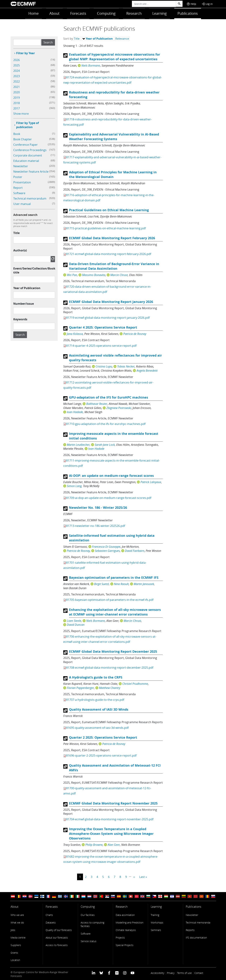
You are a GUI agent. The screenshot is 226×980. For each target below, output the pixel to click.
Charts (49, 915)
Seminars (156, 930)
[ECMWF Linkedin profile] (94, 973)
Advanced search (25, 215)
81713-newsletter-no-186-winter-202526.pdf (96, 526)
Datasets (51, 922)
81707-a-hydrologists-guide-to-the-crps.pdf (95, 700)
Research (134, 13)
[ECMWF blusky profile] (101, 973)
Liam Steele (74, 621)
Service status (89, 941)
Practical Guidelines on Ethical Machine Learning (109, 210)
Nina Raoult (121, 584)
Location (15, 960)
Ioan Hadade (75, 412)
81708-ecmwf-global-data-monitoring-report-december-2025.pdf (110, 668)
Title (16, 233)
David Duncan (76, 625)
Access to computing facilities (92, 924)
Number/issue (24, 304)
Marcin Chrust (119, 275)
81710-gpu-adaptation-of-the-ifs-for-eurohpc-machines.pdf (106, 424)
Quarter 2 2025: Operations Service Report (103, 737)
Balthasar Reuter (97, 404)
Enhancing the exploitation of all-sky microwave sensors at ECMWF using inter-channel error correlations (115, 612)
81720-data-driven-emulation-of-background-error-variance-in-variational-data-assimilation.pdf (107, 289)
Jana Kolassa (75, 334)
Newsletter (192, 915)
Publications (188, 13)
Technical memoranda (198, 922)
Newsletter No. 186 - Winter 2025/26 (98, 508)
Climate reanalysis (126, 930)
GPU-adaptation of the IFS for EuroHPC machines (109, 397)
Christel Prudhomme (135, 684)
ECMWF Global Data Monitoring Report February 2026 (112, 238)
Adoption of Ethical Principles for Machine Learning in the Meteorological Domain (113, 175)
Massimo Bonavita (94, 275)
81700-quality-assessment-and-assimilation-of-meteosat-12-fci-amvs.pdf (107, 791)
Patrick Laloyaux (151, 482)
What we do (17, 922)
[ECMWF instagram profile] (125, 973)
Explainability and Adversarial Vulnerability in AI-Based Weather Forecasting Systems (114, 137)
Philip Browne (94, 845)
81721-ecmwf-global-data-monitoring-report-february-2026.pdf (109, 254)
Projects (120, 938)
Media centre (18, 938)
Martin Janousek (144, 584)
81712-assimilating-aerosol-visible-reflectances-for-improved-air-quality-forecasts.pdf (108, 385)
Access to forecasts (57, 945)
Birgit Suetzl (102, 584)
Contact (199, 973)
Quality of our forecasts (59, 930)
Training (155, 915)
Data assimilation (125, 915)
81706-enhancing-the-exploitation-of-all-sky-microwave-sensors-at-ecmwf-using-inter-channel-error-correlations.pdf (110, 639)
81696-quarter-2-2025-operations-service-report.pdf (101, 756)
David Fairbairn (135, 551)
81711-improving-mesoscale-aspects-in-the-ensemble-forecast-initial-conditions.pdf (111, 463)
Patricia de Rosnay (135, 334)
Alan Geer (114, 845)
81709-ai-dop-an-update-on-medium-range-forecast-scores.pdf (109, 498)
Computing (106, 13)
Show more (21, 114)
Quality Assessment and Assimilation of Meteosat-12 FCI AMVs (115, 768)
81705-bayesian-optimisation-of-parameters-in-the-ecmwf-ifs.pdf (110, 600)
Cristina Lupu (104, 366)
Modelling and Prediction (130, 922)
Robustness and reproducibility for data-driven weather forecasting (114, 95)
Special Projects (125, 945)
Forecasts (78, 13)
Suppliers (16, 945)
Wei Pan (72, 275)
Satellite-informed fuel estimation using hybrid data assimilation (112, 538)
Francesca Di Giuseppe (106, 547)
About (54, 13)
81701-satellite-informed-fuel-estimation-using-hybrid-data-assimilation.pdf (105, 565)
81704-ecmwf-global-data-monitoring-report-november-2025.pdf (110, 819)
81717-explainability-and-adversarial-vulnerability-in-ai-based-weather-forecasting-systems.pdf (112, 160)
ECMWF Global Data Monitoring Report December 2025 (113, 652)
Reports (190, 930)
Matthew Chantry (110, 688)
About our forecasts (57, 938)
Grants (14, 953)
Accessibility (157, 973)
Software (86, 934)
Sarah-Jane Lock (105, 445)
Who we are (17, 915)
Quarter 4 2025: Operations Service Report (103, 327)
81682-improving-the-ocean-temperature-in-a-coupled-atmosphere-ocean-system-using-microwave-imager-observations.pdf (111, 859)
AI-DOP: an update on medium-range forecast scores (111, 476)
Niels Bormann (91, 66)
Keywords (20, 319)
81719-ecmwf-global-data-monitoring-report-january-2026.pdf (108, 318)
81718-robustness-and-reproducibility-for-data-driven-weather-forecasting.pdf (108, 122)
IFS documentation (196, 938)
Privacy (171, 973)
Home (34, 13)
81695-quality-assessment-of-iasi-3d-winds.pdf (97, 728)
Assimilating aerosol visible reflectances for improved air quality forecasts (115, 358)
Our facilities (88, 915)
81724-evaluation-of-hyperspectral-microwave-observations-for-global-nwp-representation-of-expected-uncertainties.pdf (113, 80)
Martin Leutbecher (78, 445)
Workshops (157, 922)
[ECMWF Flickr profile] (117, 973)
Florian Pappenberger (80, 688)
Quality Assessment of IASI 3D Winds (99, 709)
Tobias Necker (126, 366)
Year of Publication (27, 288)
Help (191, 4)
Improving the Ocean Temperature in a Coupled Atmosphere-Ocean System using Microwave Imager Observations (111, 834)
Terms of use (184, 973)
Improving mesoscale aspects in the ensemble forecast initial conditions (114, 436)
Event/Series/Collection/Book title (34, 271)
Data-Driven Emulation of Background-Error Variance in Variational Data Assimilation (114, 266)
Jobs (13, 930)
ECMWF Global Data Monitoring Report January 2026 (111, 302)
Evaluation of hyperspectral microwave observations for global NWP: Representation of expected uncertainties (115, 57)
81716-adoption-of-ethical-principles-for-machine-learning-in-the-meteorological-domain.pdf (109, 198)
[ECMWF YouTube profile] (132, 973)
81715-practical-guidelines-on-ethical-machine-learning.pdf (106, 228)
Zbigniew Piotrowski (119, 408)
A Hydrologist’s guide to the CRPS (96, 677)
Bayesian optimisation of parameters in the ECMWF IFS (114, 578)
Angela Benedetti (147, 371)
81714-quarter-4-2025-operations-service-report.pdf (101, 346)
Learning (160, 13)
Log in (207, 4)
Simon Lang (74, 486)
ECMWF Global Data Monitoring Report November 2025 (113, 803)
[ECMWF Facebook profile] (109, 973)
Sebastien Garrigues (107, 551)
